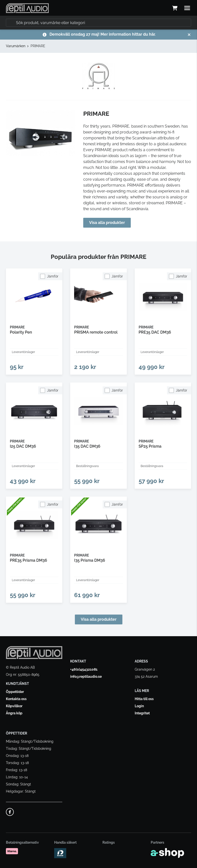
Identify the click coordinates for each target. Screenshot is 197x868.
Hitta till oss (144, 699)
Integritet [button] (142, 713)
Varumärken (16, 46)
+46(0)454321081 (84, 669)
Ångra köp (14, 713)
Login (139, 706)
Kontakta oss (16, 699)
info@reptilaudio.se (86, 677)
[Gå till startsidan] (27, 8)
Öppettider (15, 692)
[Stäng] (189, 35)
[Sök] (98, 23)
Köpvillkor (14, 706)
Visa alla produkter (107, 223)
